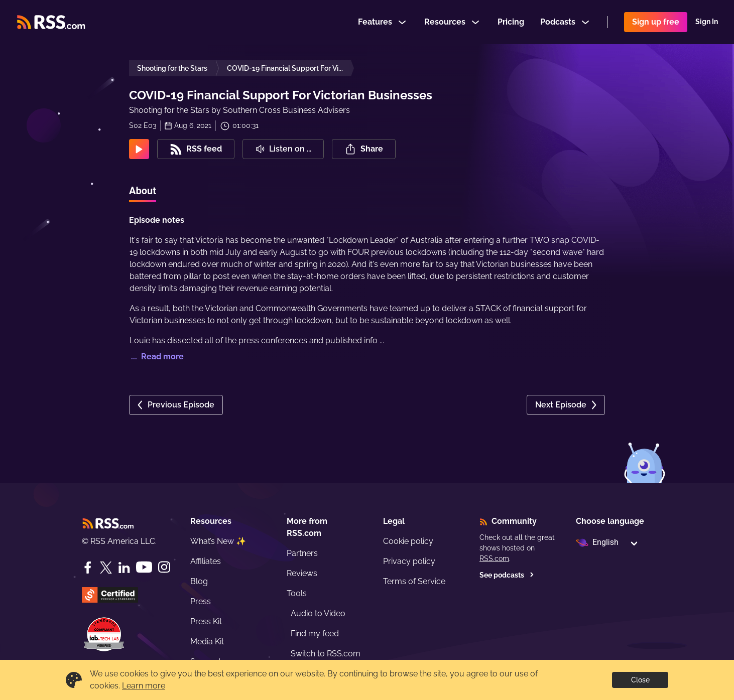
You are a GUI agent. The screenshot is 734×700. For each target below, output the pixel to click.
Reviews (302, 573)
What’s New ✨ (218, 541)
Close (640, 680)
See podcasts (507, 575)
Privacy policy (409, 561)
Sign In (707, 22)
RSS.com (494, 558)
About (143, 191)
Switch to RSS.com (326, 654)
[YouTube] (144, 567)
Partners (302, 553)
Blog (199, 581)
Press (201, 601)
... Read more (156, 357)
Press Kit (206, 621)
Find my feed (315, 634)
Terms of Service (414, 581)
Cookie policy (408, 541)
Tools (297, 593)
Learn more (144, 686)
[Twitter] (106, 568)
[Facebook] (88, 568)
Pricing (511, 22)
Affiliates (206, 561)
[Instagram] (164, 567)
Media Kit (207, 642)
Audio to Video (318, 613)
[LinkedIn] (124, 568)
